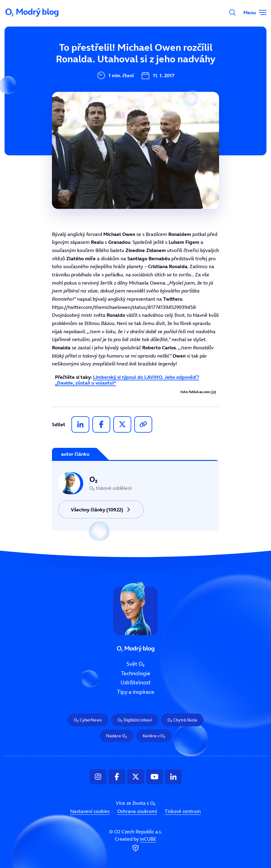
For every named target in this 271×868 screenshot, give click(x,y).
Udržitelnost (136, 683)
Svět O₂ (135, 664)
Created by (135, 844)
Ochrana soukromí (137, 811)
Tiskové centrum (183, 811)
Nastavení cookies (90, 811)
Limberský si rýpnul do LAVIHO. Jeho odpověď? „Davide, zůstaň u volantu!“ (127, 380)
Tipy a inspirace (136, 692)
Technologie (136, 673)
